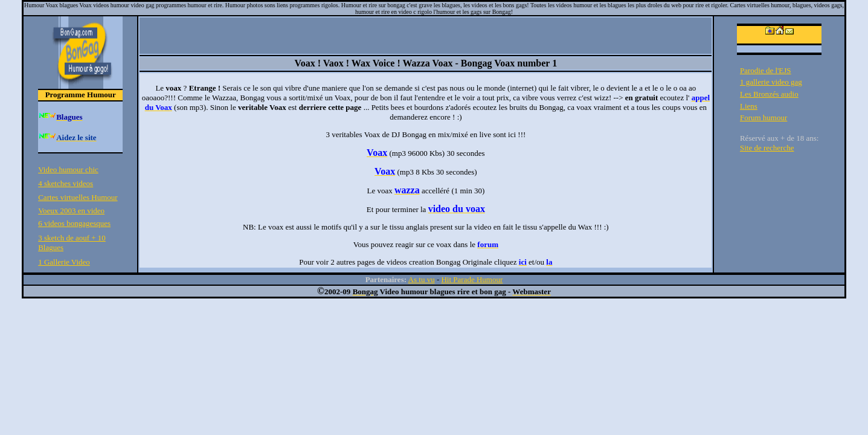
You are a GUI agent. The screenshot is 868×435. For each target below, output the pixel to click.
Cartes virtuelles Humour (78, 197)
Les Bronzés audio (769, 94)
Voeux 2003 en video (71, 211)
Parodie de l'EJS (766, 70)
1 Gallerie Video (64, 262)
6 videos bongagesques (74, 223)
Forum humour (764, 118)
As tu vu (422, 279)
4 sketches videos (66, 183)
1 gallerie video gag (771, 82)
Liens (749, 106)
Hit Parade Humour (472, 279)
